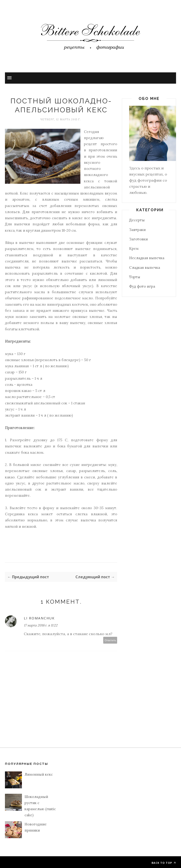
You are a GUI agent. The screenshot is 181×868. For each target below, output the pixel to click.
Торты (135, 277)
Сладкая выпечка (145, 268)
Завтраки (137, 230)
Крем (134, 248)
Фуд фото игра (142, 286)
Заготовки (138, 239)
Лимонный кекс (39, 774)
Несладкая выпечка (147, 258)
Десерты (137, 220)
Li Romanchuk (39, 618)
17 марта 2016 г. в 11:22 (41, 625)
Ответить (110, 640)
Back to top (164, 863)
